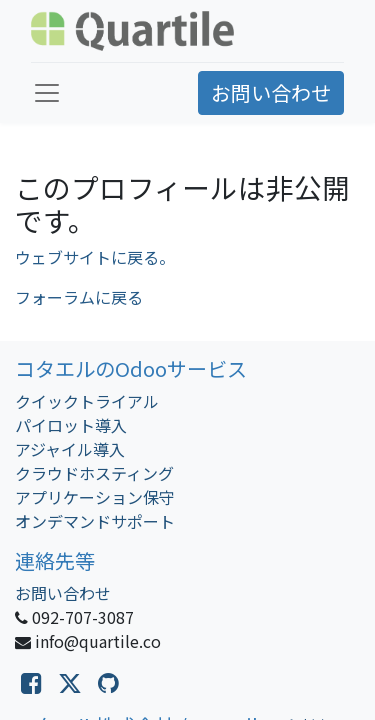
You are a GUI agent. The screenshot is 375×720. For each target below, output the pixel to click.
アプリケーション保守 (95, 497)
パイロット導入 (71, 425)
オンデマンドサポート (95, 521)
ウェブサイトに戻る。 (95, 257)
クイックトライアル (87, 401)
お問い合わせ (271, 92)
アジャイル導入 (70, 449)
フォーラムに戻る (79, 297)
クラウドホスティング (94, 473)
